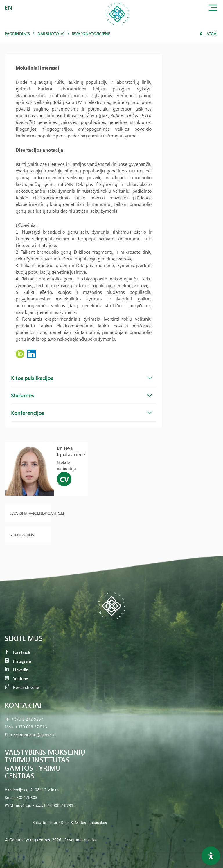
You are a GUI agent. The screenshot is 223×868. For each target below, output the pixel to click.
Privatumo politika (81, 840)
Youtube (16, 678)
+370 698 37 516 (31, 727)
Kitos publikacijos (81, 378)
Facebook (17, 652)
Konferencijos (81, 413)
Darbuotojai (51, 34)
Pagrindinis (17, 34)
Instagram (18, 661)
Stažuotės (81, 395)
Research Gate (22, 687)
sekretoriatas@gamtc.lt (34, 735)
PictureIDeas (58, 822)
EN (9, 7)
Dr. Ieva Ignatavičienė (71, 451)
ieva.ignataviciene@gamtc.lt (28, 513)
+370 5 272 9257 (27, 719)
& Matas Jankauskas (89, 822)
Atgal (209, 34)
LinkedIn (17, 670)
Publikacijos (22, 535)
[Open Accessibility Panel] (211, 856)
